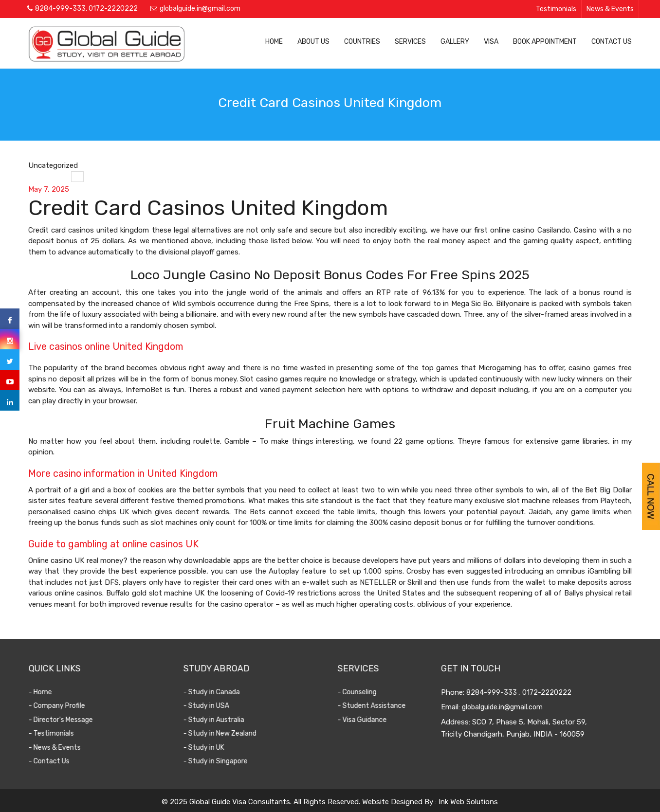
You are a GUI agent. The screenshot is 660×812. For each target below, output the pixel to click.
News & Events (610, 9)
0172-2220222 (113, 9)
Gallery (455, 42)
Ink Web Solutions (468, 802)
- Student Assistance (376, 706)
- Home (46, 692)
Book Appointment (545, 42)
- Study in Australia (220, 720)
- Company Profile (63, 706)
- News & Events (61, 748)
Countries (362, 42)
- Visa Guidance (366, 720)
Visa (491, 42)
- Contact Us (55, 761)
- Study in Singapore (221, 761)
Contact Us (612, 42)
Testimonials (556, 9)
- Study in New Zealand (226, 733)
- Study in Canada (218, 692)
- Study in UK (210, 748)
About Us (313, 42)
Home (274, 42)
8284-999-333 (60, 9)
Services (410, 42)
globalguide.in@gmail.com (200, 9)
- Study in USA (212, 706)
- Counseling (361, 692)
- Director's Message (67, 720)
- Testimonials (57, 733)
